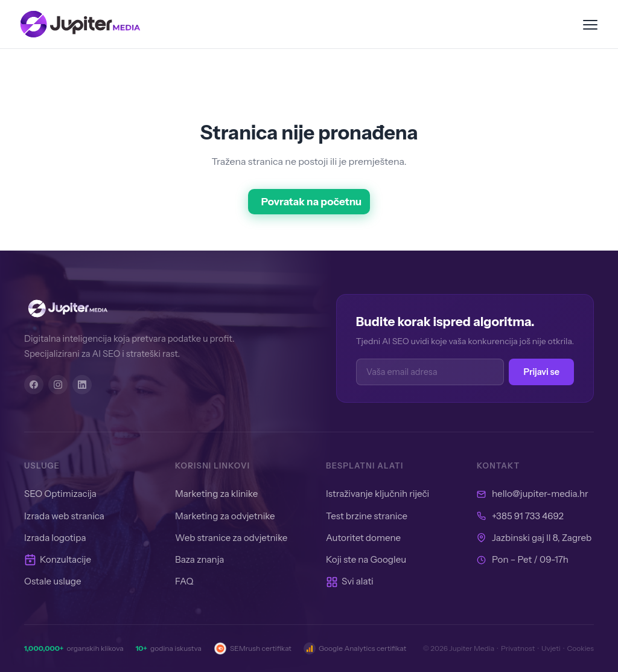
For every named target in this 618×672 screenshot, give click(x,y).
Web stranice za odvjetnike (231, 538)
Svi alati (350, 581)
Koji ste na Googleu (366, 559)
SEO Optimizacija (60, 494)
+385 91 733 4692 (528, 516)
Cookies (580, 648)
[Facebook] (34, 385)
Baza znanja (199, 559)
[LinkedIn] (82, 385)
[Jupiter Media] (151, 309)
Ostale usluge (53, 581)
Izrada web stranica (64, 516)
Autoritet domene (363, 538)
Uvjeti (551, 648)
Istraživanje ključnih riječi (377, 494)
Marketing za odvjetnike (225, 516)
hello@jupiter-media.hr (540, 494)
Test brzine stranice (367, 516)
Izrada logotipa (55, 538)
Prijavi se (541, 372)
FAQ (184, 581)
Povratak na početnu (312, 202)
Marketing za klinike (216, 494)
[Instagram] (58, 385)
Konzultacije (58, 560)
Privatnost (518, 648)
